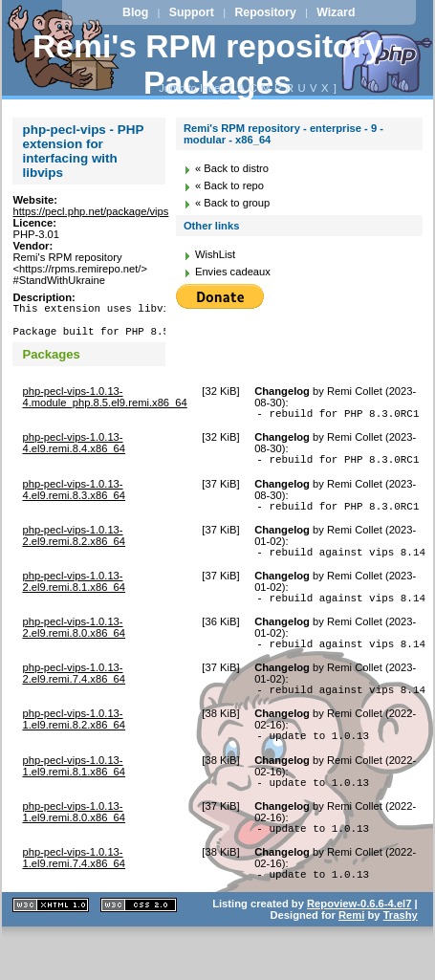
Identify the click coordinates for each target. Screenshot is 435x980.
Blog (135, 12)
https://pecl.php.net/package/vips (90, 211)
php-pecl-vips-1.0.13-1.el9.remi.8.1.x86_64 (74, 797)
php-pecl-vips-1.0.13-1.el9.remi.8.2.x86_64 (74, 748)
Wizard (336, 12)
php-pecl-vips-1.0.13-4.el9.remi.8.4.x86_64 (74, 454)
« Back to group (232, 203)
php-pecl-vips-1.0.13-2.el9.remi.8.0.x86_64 (74, 650)
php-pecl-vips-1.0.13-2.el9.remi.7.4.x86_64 (74, 699)
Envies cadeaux (233, 272)
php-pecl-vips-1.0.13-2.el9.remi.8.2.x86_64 (74, 553)
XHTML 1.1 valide (51, 945)
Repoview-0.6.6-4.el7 (359, 944)
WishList (215, 254)
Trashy (401, 955)
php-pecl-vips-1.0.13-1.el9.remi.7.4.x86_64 (74, 895)
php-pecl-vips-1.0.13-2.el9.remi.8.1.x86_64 (74, 601)
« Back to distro (232, 168)
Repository (265, 12)
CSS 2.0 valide (139, 945)
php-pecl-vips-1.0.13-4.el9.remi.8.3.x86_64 (74, 504)
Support (192, 12)
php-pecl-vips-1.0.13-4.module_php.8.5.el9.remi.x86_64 (104, 405)
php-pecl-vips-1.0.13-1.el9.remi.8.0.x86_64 (74, 846)
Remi (351, 955)
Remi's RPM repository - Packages (217, 65)
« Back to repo (229, 185)
